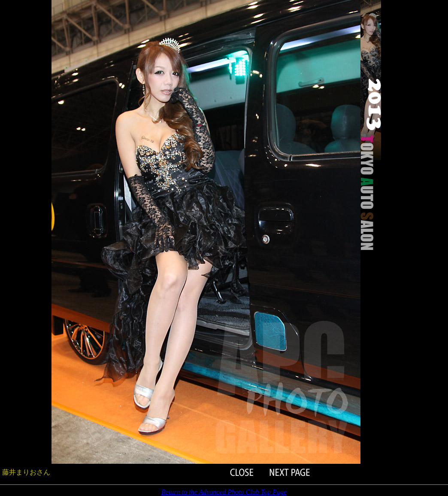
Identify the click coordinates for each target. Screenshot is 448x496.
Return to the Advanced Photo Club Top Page (224, 492)
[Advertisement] (26, 129)
